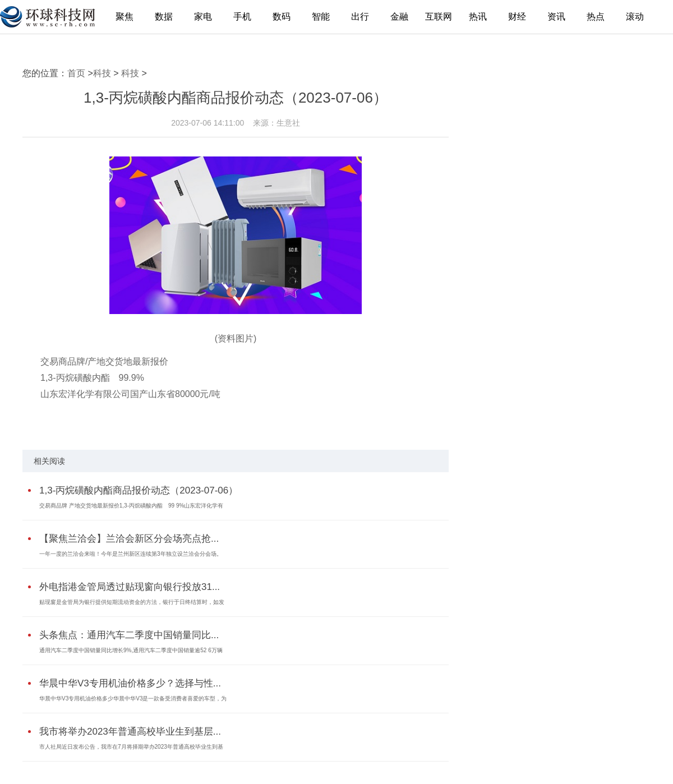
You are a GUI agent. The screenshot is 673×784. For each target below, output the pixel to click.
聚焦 (125, 17)
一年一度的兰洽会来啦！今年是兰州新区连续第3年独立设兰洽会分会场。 (131, 554)
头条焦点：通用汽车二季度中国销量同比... (129, 635)
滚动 (635, 17)
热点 (596, 17)
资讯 (556, 17)
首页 (76, 73)
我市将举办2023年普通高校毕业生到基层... (130, 732)
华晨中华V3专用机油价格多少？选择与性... (130, 683)
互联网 (439, 17)
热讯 (478, 17)
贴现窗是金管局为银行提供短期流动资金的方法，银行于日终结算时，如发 (132, 602)
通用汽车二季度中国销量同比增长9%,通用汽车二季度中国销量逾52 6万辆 (131, 650)
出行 (360, 17)
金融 (399, 17)
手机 (242, 17)
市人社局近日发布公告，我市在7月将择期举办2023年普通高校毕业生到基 (131, 747)
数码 (282, 17)
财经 (517, 17)
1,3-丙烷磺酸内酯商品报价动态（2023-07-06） (139, 490)
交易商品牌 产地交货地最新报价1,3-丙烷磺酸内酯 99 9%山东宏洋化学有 (131, 506)
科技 (102, 73)
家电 (203, 17)
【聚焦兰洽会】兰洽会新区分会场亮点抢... (129, 539)
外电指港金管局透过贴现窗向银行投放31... (130, 587)
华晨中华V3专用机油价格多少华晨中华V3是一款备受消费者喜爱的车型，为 (133, 698)
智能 (321, 17)
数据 (164, 17)
